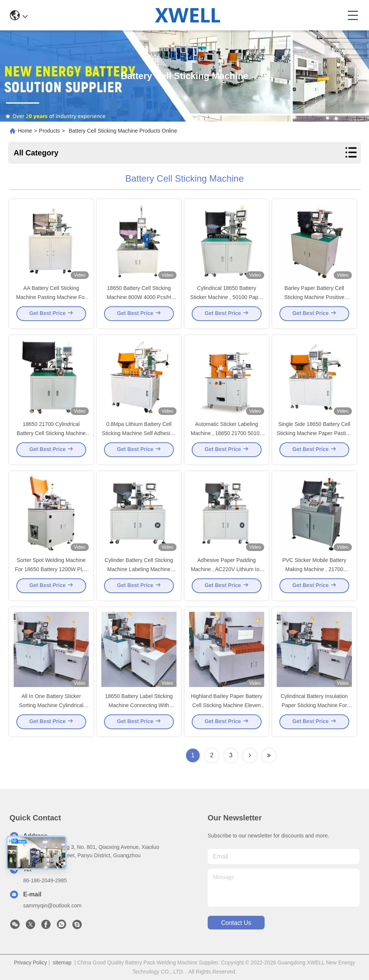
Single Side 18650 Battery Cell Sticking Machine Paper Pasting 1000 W (314, 435)
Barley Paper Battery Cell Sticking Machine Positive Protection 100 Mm (314, 299)
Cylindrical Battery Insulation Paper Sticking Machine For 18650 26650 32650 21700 (315, 708)
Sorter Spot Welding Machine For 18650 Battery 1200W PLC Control (51, 572)
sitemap (62, 963)
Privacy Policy (31, 963)
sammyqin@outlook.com (52, 906)
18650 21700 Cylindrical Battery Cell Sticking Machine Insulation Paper (51, 435)
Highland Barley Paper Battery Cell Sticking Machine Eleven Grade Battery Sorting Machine (227, 708)
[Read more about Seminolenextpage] (250, 755)
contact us (236, 923)
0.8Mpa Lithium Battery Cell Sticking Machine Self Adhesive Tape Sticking (139, 435)
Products (50, 131)
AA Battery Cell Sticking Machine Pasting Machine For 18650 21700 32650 (51, 299)
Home (25, 131)
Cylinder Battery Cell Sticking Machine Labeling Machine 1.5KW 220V (139, 572)
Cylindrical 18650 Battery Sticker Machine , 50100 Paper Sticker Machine (226, 299)
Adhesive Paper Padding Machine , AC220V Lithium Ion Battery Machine (227, 572)
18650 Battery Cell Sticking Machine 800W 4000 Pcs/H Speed (139, 299)
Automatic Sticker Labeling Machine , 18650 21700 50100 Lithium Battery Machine (226, 435)
